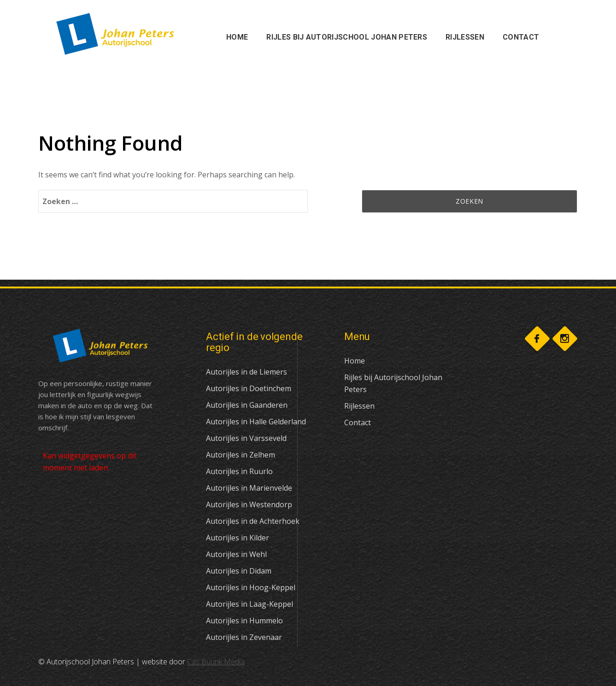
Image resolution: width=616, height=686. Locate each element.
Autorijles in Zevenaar (244, 637)
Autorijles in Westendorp (249, 504)
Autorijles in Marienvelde (249, 488)
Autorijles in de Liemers (246, 372)
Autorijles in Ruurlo (239, 471)
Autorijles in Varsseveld (246, 438)
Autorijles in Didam (239, 571)
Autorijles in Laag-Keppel (249, 604)
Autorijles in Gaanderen (247, 405)
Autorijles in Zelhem (241, 455)
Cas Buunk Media (216, 662)
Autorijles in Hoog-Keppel (251, 587)
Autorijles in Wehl (236, 554)
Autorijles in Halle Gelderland (256, 422)
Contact (358, 422)
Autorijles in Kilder (238, 538)
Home (355, 361)
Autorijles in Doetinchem (249, 388)
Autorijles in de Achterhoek (253, 521)
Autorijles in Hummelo (244, 621)
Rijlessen (359, 406)
